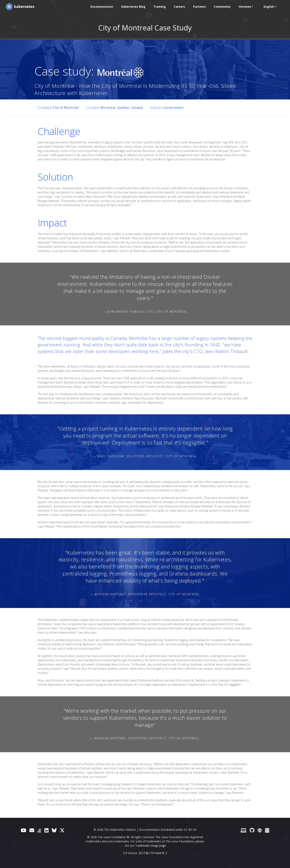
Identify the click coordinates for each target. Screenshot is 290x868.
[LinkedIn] (46, 830)
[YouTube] (23, 830)
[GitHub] (252, 830)
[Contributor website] (243, 830)
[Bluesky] (54, 830)
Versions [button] (245, 7)
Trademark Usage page (150, 846)
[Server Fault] (39, 830)
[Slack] (260, 830)
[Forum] (32, 830)
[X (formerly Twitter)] (62, 830)
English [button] (269, 7)
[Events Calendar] (267, 830)
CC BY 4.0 (190, 830)
